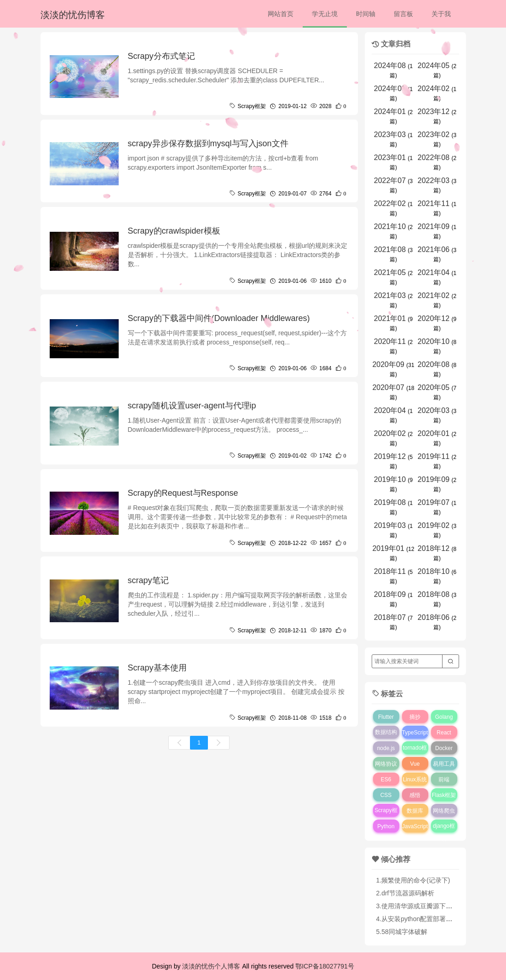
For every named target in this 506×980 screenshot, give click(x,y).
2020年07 (388, 387)
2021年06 (434, 249)
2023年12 (434, 112)
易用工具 (444, 764)
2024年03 (390, 89)
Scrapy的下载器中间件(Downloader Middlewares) (219, 318)
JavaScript (415, 826)
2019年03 (390, 525)
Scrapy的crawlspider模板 (174, 231)
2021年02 (434, 295)
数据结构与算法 (386, 739)
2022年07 (390, 181)
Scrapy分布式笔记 (161, 56)
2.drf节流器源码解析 (405, 893)
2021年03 (390, 295)
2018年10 (434, 571)
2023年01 (390, 158)
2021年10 (390, 226)
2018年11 (390, 571)
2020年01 (434, 433)
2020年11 (390, 341)
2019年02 (434, 525)
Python (386, 826)
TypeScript (415, 733)
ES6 (386, 779)
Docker (444, 748)
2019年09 (434, 479)
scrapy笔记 (148, 580)
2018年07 (390, 617)
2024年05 (434, 66)
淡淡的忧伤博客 (73, 15)
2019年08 (390, 502)
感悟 (415, 795)
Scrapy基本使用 (157, 668)
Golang (444, 717)
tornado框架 (415, 754)
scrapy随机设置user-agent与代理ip (192, 406)
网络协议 (386, 764)
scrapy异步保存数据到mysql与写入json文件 (208, 143)
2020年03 (434, 410)
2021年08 (390, 249)
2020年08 (434, 364)
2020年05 (434, 387)
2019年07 (434, 502)
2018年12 (434, 548)
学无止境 (325, 14)
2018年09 (390, 594)
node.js (386, 748)
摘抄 (415, 717)
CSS (386, 795)
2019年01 (388, 548)
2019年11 (434, 456)
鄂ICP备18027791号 (325, 966)
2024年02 (434, 89)
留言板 (403, 14)
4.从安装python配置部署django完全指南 (434, 919)
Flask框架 (444, 795)
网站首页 (281, 14)
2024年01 (390, 112)
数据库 (415, 811)
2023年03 (390, 135)
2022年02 (390, 203)
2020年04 (390, 410)
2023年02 (434, 135)
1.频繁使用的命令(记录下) (413, 880)
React (444, 733)
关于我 (441, 14)
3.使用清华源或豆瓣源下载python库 (427, 906)
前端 (444, 779)
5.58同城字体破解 (402, 932)
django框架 (444, 832)
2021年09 (434, 226)
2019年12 (390, 456)
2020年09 (388, 364)
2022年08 (434, 158)
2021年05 (390, 272)
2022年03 (434, 181)
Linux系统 (415, 779)
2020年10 (434, 341)
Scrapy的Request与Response (183, 493)
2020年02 (390, 433)
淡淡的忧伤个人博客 (211, 966)
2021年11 (434, 203)
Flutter (386, 717)
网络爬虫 (444, 811)
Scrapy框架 (386, 817)
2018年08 (434, 594)
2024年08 (390, 66)
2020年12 (434, 318)
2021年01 (390, 318)
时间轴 (366, 14)
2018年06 (434, 617)
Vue (415, 764)
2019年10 (390, 479)
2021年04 (434, 272)
